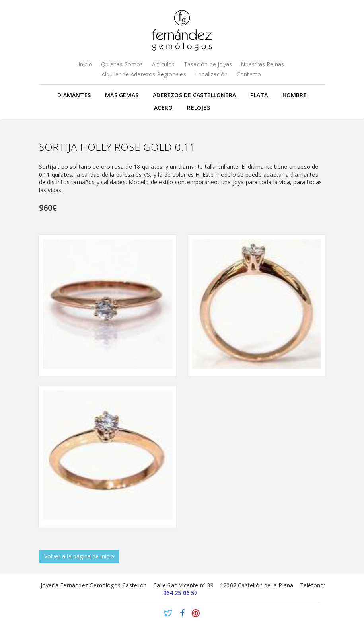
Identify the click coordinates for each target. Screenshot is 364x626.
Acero (163, 108)
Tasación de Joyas (208, 64)
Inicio (85, 64)
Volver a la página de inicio (79, 556)
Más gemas (122, 95)
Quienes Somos (122, 64)
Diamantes (74, 95)
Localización (211, 74)
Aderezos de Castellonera (194, 95)
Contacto (249, 74)
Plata (259, 95)
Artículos (164, 64)
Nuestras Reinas (262, 64)
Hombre (295, 95)
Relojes (198, 108)
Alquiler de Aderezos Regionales (144, 74)
